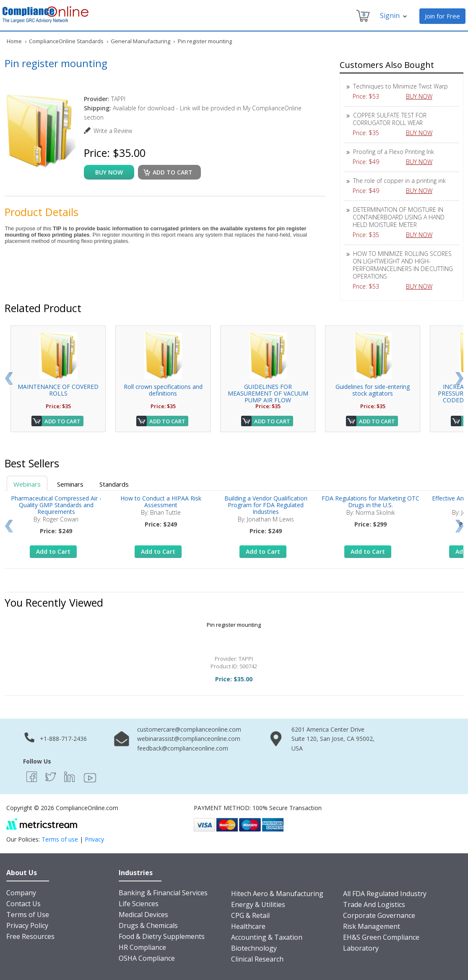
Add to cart (173, 172)
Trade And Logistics (374, 904)
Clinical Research (257, 959)
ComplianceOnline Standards (66, 41)
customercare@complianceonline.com (189, 729)
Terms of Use (28, 915)
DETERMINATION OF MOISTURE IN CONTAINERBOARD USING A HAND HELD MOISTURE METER (399, 217)
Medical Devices (143, 915)
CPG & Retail (250, 915)
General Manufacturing (140, 41)
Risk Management (372, 926)
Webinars (27, 484)
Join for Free (442, 16)
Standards (114, 484)
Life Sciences (139, 904)
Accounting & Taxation (267, 937)
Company (21, 893)
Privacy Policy (27, 925)
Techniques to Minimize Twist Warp (400, 86)
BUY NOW (422, 96)
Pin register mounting (234, 625)
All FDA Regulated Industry (385, 894)
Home (14, 41)
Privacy (94, 839)
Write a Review (113, 131)
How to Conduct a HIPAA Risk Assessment (161, 502)
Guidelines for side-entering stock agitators (373, 390)
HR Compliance (142, 947)
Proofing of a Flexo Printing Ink (394, 152)
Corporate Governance (379, 915)
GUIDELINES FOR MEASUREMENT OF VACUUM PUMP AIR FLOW (268, 393)
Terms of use (60, 839)
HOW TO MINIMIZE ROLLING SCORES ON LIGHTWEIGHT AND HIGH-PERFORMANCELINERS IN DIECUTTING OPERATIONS (403, 265)
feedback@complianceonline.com (183, 748)
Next (459, 378)
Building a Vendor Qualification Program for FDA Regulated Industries (266, 505)
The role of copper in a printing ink (399, 181)
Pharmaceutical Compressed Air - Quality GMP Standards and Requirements (56, 505)
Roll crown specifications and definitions (163, 390)
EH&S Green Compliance (381, 937)
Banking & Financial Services (163, 893)
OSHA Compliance (147, 958)
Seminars (70, 484)
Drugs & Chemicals (148, 925)
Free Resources (30, 936)
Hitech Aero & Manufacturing (277, 894)
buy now (109, 172)
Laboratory (361, 948)
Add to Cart (62, 421)
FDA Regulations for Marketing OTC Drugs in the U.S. (370, 502)
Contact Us (23, 904)
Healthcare (248, 926)
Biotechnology (254, 948)
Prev (9, 378)
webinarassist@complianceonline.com (189, 739)
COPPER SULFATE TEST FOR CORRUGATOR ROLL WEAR (390, 119)
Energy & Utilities (258, 904)
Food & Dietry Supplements (162, 936)
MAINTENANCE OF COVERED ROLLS (58, 390)
